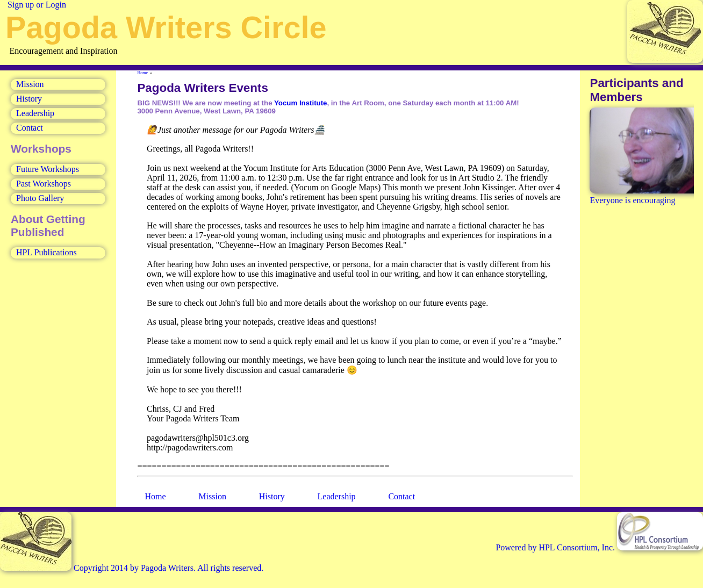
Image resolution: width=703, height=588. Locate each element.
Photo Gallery (40, 198)
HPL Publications (46, 252)
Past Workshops (44, 184)
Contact (30, 128)
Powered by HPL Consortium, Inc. (599, 547)
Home (143, 73)
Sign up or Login (37, 5)
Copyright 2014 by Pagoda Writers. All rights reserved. (132, 568)
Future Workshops (48, 169)
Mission (30, 84)
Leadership (35, 113)
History (29, 99)
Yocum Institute (301, 103)
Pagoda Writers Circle (166, 27)
